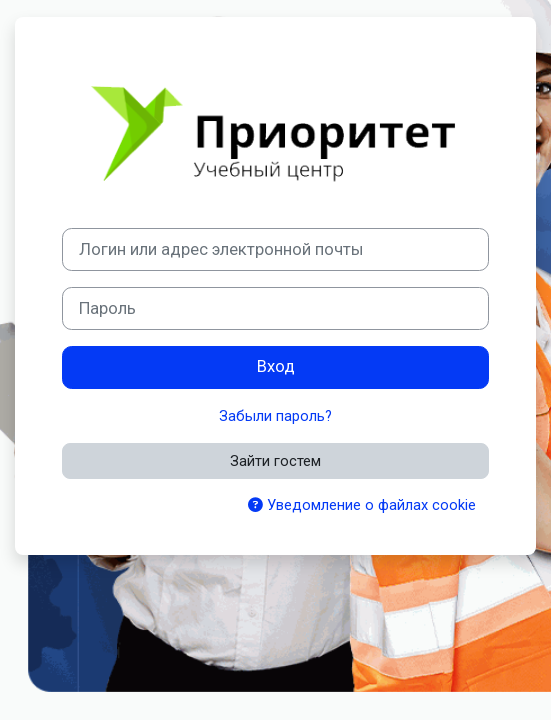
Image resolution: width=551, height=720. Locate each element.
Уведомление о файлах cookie (362, 505)
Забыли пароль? (275, 416)
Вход (276, 366)
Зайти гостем (275, 461)
